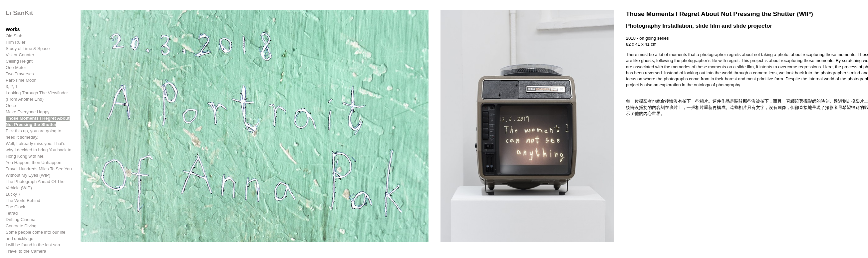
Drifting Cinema (21, 219)
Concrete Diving (21, 226)
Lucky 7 (13, 194)
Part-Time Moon (21, 80)
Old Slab (14, 36)
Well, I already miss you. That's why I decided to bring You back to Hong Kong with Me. (38, 150)
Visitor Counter (20, 55)
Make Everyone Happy (28, 112)
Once (11, 105)
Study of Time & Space (28, 48)
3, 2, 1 (12, 86)
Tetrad (12, 213)
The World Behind (23, 200)
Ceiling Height (19, 61)
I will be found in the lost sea (33, 245)
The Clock (15, 207)
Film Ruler (15, 42)
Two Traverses (20, 74)
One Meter (16, 67)
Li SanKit (19, 13)
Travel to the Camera (26, 251)
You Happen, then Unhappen (33, 162)
